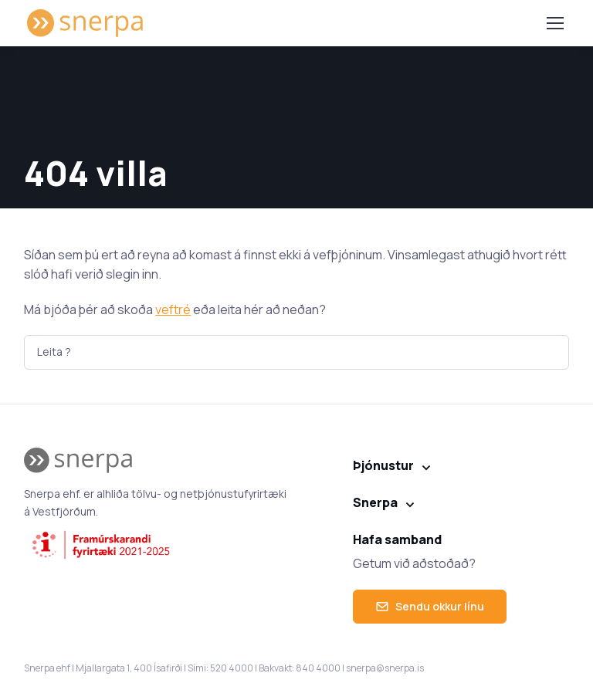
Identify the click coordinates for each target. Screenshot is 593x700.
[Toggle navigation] (554, 23)
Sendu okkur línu (430, 606)
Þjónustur (383, 465)
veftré (173, 309)
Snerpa (375, 502)
